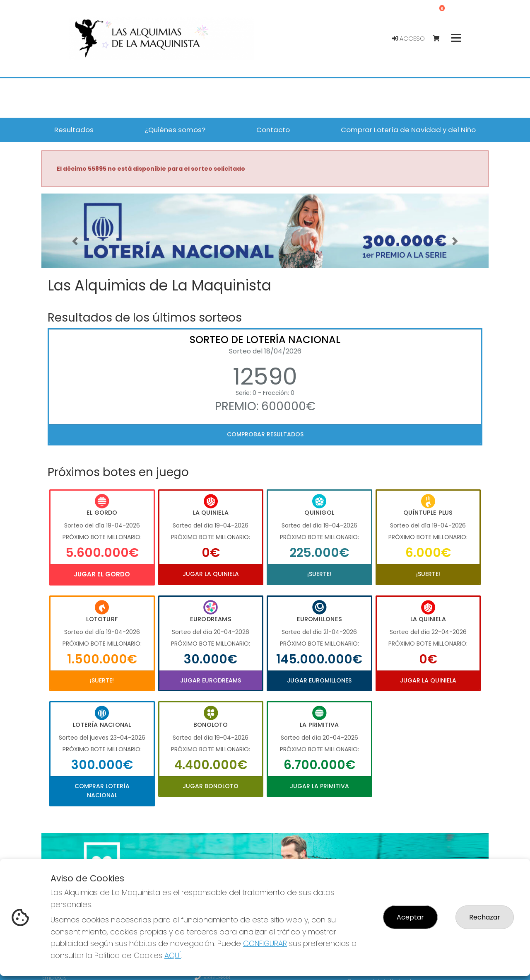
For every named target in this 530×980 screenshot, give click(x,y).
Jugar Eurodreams (211, 680)
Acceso (408, 39)
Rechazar (485, 917)
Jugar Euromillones (319, 680)
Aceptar (410, 917)
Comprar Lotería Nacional (102, 791)
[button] (75, 241)
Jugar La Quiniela (211, 574)
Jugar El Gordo (102, 574)
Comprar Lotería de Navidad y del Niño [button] (408, 130)
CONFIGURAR (265, 943)
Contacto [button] (273, 130)
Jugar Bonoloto (211, 786)
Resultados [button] (74, 130)
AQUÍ (173, 955)
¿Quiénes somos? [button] (175, 130)
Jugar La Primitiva (319, 786)
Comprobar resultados (265, 434)
